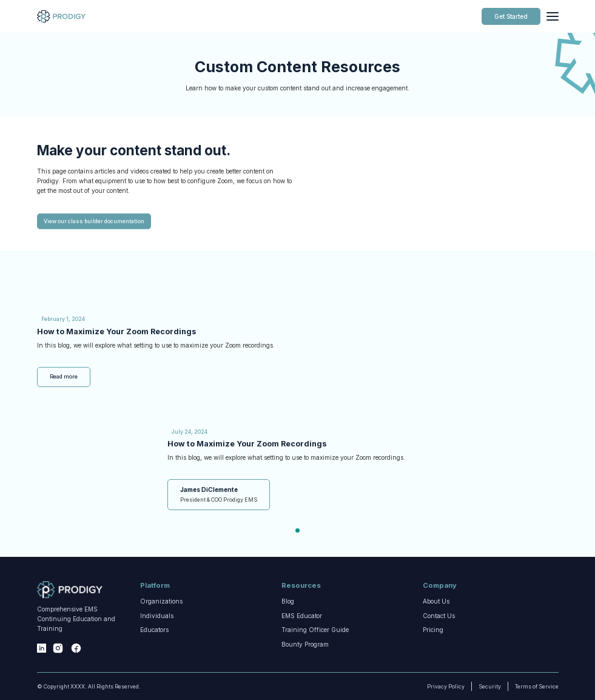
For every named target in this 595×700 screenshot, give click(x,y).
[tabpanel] (298, 473)
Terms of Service (523, 687)
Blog (288, 614)
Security (490, 687)
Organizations (161, 614)
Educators (154, 657)
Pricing (433, 645)
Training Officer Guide (315, 657)
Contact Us (439, 638)
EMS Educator (302, 638)
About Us (436, 614)
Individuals (157, 638)
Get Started (511, 16)
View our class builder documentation (94, 254)
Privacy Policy (440, 687)
